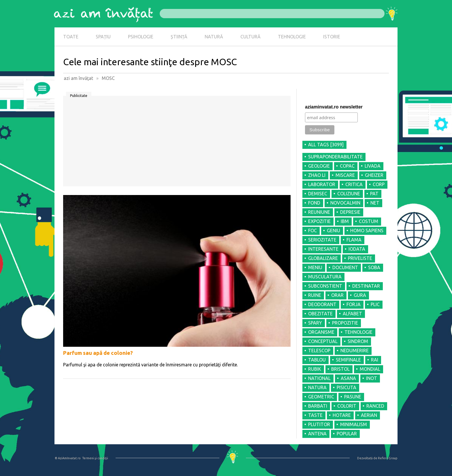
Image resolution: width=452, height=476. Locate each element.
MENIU (315, 267)
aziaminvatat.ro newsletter (334, 107)
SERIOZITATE (322, 240)
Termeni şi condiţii (95, 458)
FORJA (354, 304)
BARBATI (318, 406)
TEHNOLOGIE (292, 37)
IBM (345, 221)
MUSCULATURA (325, 277)
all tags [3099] (326, 145)
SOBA (374, 267)
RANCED (375, 406)
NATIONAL (319, 378)
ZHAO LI (317, 175)
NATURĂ (214, 37)
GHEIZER (374, 175)
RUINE (315, 295)
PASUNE (353, 397)
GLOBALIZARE (323, 258)
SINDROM (358, 341)
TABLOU (317, 360)
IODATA (357, 249)
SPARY (315, 323)
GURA (360, 295)
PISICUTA (346, 387)
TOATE (71, 37)
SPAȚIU (103, 37)
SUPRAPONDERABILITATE (335, 157)
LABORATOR (322, 184)
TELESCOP (319, 351)
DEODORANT (322, 304)
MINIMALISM (354, 424)
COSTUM (369, 221)
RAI (375, 360)
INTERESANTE (323, 249)
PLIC (375, 304)
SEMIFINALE (348, 360)
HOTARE (342, 415)
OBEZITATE (320, 314)
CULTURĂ (251, 37)
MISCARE (345, 175)
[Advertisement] (177, 143)
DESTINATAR (366, 286)
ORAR (337, 295)
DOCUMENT (345, 267)
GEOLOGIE (319, 166)
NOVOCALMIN (345, 203)
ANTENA (317, 434)
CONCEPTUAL (323, 341)
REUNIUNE (319, 212)
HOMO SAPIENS (367, 230)
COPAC (347, 166)
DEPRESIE (350, 212)
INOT (372, 378)
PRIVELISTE (360, 258)
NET (375, 203)
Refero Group (388, 458)
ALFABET (352, 314)
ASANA (348, 378)
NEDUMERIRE (355, 351)
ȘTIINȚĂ (179, 37)
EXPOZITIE (319, 221)
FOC (312, 230)
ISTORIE (332, 37)
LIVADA (373, 166)
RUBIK (315, 369)
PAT (374, 194)
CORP (379, 184)
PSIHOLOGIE (141, 37)
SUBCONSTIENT (325, 286)
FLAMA (354, 240)
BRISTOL (340, 369)
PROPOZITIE (345, 323)
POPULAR (347, 434)
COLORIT (347, 406)
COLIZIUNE (349, 194)
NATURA (317, 387)
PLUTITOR (319, 424)
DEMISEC (318, 194)
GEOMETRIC (321, 397)
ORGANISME (321, 332)
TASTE (315, 415)
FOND (314, 203)
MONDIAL (370, 369)
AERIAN (369, 415)
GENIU (334, 230)
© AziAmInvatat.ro (68, 458)
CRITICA (354, 184)
